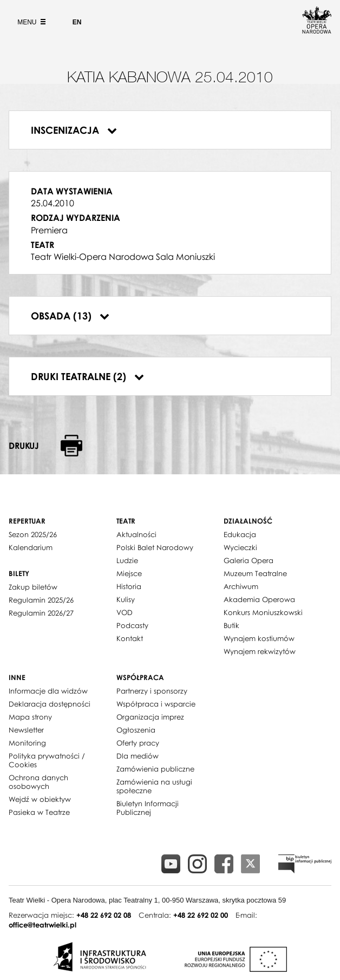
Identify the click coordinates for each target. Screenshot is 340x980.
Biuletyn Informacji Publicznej (148, 808)
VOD (125, 612)
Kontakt (130, 638)
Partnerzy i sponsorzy (152, 691)
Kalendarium (31, 547)
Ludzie (127, 560)
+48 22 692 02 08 (104, 915)
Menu (30, 22)
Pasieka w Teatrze (39, 812)
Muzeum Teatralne (255, 573)
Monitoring (27, 743)
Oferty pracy (138, 743)
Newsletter (26, 730)
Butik (231, 625)
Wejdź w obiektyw (40, 799)
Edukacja (240, 534)
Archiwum (241, 586)
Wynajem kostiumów (259, 638)
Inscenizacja (74, 130)
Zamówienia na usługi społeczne (154, 786)
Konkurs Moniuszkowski (263, 612)
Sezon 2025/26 (33, 534)
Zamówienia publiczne (155, 769)
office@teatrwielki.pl (42, 925)
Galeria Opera (249, 560)
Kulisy (126, 599)
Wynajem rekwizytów (260, 651)
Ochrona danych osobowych (38, 782)
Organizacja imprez (150, 717)
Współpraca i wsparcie (156, 704)
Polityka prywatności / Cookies (47, 760)
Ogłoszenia (136, 730)
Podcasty (132, 625)
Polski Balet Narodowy (155, 547)
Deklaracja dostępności (50, 704)
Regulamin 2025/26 (41, 600)
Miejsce (129, 573)
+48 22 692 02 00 (201, 915)
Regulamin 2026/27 (41, 613)
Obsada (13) (70, 316)
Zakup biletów (33, 587)
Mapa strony (30, 717)
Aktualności (136, 534)
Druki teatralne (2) (87, 376)
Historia (129, 586)
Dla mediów (138, 756)
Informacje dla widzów (48, 691)
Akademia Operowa (259, 599)
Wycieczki (240, 547)
